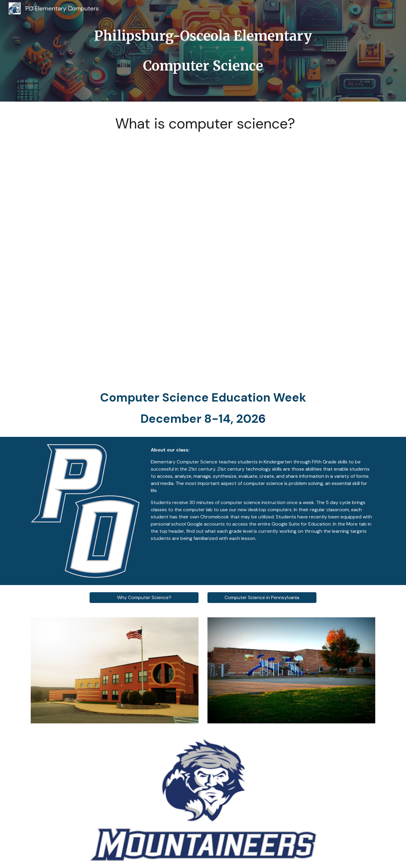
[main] (203, 51)
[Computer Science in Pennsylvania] (262, 597)
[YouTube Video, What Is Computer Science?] (203, 256)
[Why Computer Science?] (144, 597)
